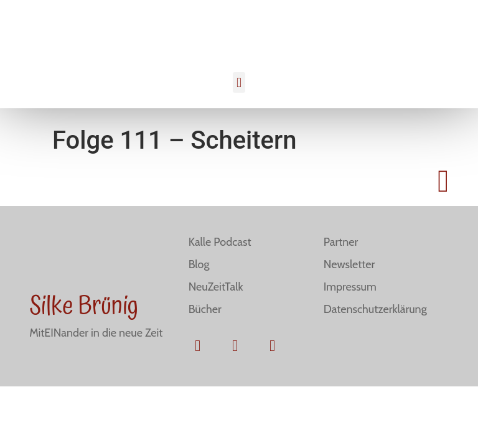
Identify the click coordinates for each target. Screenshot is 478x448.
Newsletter (349, 264)
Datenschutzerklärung (375, 309)
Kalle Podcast (220, 242)
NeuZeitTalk (216, 287)
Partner (341, 242)
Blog (199, 264)
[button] (239, 82)
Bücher (205, 309)
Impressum (350, 287)
